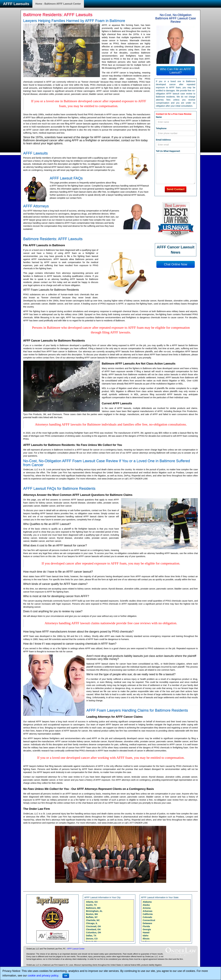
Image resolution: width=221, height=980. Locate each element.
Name (159, 117)
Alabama (147, 902)
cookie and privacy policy (43, 976)
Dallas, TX (91, 936)
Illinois (146, 939)
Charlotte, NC (93, 920)
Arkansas (148, 911)
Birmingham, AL (94, 911)
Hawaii (146, 933)
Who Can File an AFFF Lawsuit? (175, 71)
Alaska (146, 905)
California (148, 914)
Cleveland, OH (93, 929)
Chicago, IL (92, 923)
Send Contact (176, 189)
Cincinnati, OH (93, 926)
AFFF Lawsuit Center (76, 949)
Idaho (146, 936)
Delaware (147, 923)
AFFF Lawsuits (16, 4)
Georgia (147, 929)
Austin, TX (91, 905)
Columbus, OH (93, 933)
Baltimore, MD (93, 908)
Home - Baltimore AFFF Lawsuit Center (58, 4)
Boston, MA (92, 914)
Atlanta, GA (92, 902)
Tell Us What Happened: (168, 151)
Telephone (161, 128)
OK (66, 976)
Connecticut (149, 920)
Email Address (163, 140)
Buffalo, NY (92, 917)
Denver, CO (92, 939)
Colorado (147, 917)
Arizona (147, 908)
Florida (146, 926)
